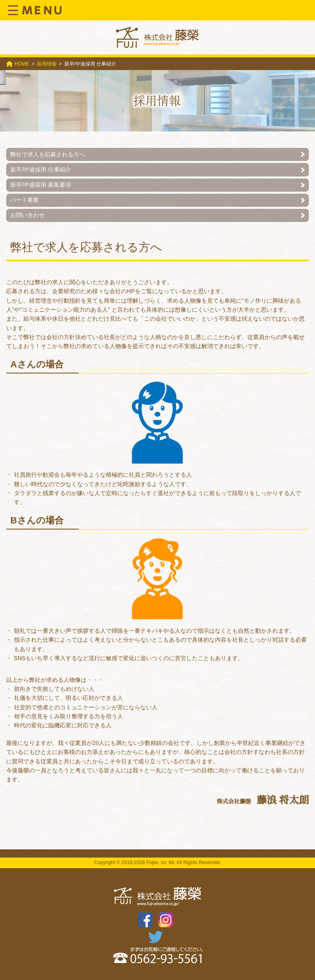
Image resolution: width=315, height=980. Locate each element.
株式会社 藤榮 (157, 37)
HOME (22, 64)
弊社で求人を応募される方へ (48, 154)
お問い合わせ (27, 215)
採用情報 (47, 64)
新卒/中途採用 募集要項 (41, 185)
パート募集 (25, 200)
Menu (35, 10)
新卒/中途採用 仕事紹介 (41, 170)
